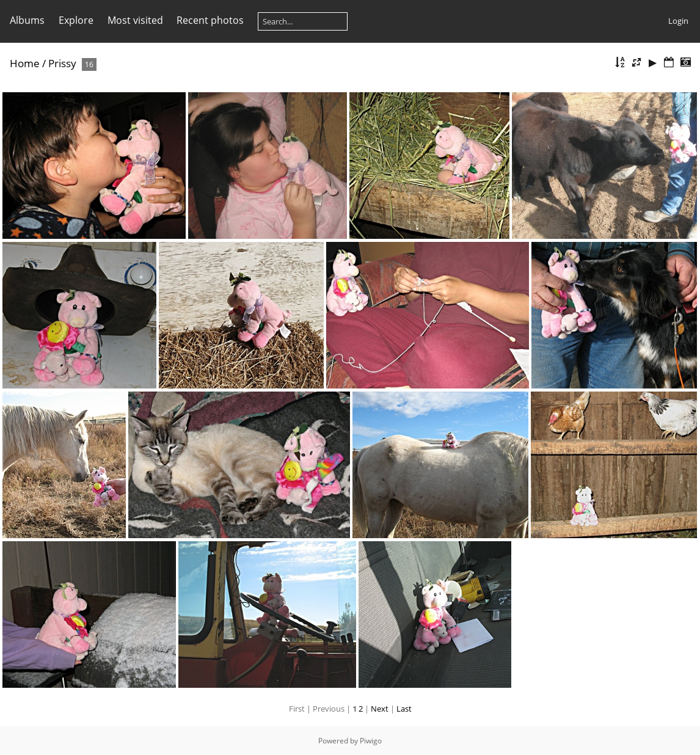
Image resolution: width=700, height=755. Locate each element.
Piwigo (371, 741)
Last (404, 709)
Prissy (62, 63)
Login (678, 21)
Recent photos (210, 20)
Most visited (135, 20)
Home (25, 63)
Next (380, 709)
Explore (76, 20)
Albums (27, 20)
